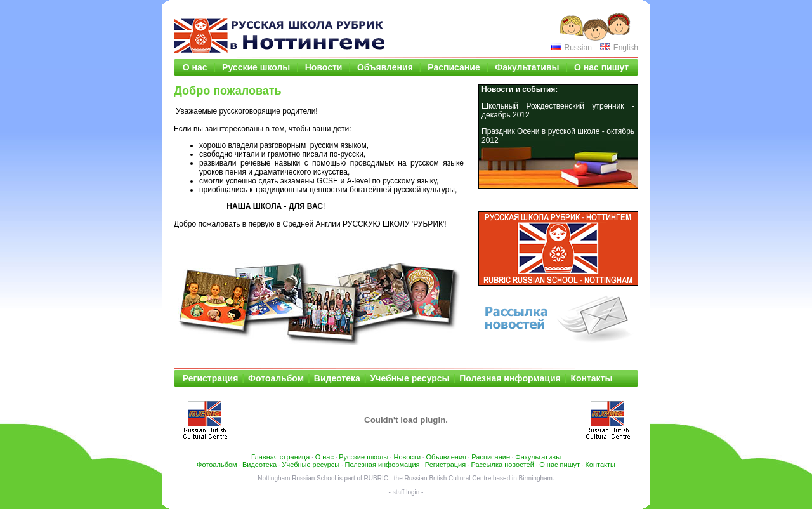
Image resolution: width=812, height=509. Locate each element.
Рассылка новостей (503, 465)
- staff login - (406, 492)
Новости (324, 67)
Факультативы (527, 67)
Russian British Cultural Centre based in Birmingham (479, 478)
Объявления (385, 67)
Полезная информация (510, 378)
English (626, 48)
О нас (195, 67)
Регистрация (211, 378)
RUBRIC (376, 478)
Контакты (591, 378)
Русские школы (256, 67)
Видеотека (337, 378)
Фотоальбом (276, 378)
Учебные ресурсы (410, 378)
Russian (578, 48)
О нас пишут (601, 67)
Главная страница (280, 457)
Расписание (454, 67)
